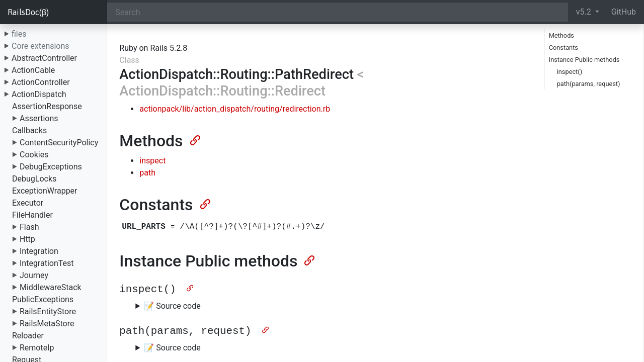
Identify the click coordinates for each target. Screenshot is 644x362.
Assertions (39, 118)
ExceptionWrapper (45, 191)
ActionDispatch (39, 94)
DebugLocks (34, 179)
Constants (563, 48)
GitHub (624, 12)
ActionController (41, 82)
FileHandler (32, 215)
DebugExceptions (51, 167)
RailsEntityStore (48, 311)
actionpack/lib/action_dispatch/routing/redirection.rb (235, 109)
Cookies (34, 155)
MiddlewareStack (51, 287)
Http (27, 239)
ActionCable (33, 70)
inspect (152, 161)
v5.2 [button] (585, 12)
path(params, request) (589, 84)
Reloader (28, 336)
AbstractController (44, 58)
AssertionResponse (47, 106)
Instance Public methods (584, 60)
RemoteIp (37, 348)
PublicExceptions (43, 299)
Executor (28, 203)
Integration (39, 251)
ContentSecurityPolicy (59, 143)
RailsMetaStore (47, 324)
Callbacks (29, 130)
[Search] (337, 12)
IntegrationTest (47, 263)
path (147, 173)
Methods (561, 35)
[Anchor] (194, 139)
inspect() (570, 72)
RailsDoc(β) (28, 12)
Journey (34, 275)
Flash (29, 227)
